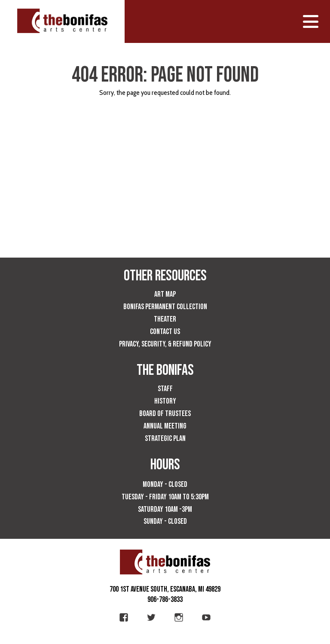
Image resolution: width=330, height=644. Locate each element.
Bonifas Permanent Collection (165, 307)
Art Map (165, 294)
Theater (165, 319)
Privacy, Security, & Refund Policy (165, 344)
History (165, 401)
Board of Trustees (165, 414)
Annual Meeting (165, 426)
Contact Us (165, 332)
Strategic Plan (165, 439)
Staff (165, 389)
